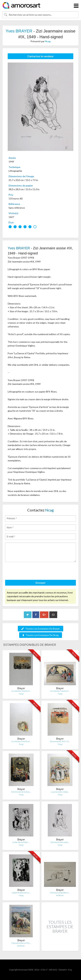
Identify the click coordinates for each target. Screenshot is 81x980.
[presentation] (31, 571)
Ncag (48, 41)
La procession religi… (60, 792)
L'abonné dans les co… (21, 893)
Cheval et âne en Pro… (21, 943)
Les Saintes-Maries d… (21, 691)
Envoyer (41, 583)
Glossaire (63, 970)
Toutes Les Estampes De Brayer (40, 629)
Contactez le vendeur (40, 56)
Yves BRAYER (19, 31)
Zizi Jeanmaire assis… (60, 842)
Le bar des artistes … (21, 842)
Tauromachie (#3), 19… (60, 741)
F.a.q (70, 970)
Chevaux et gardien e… (60, 893)
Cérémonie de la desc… (21, 792)
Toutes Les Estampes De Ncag (41, 635)
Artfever (60, 895)
